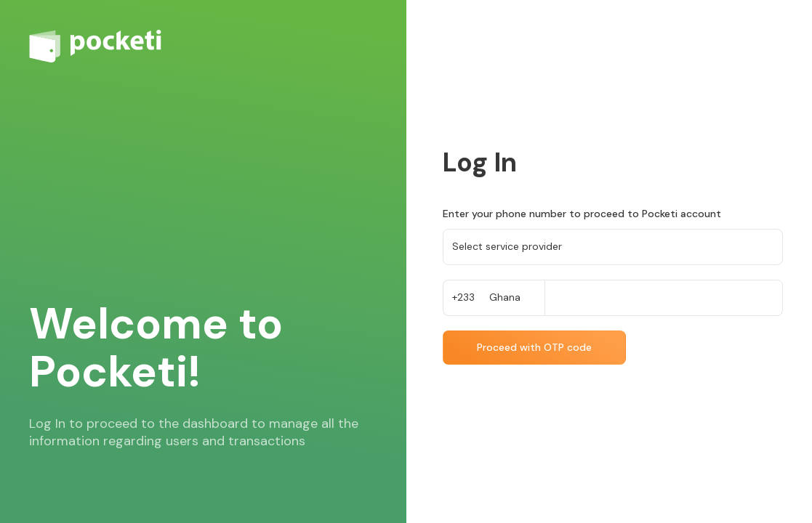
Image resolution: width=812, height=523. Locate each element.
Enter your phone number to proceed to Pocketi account (582, 214)
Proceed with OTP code (534, 347)
